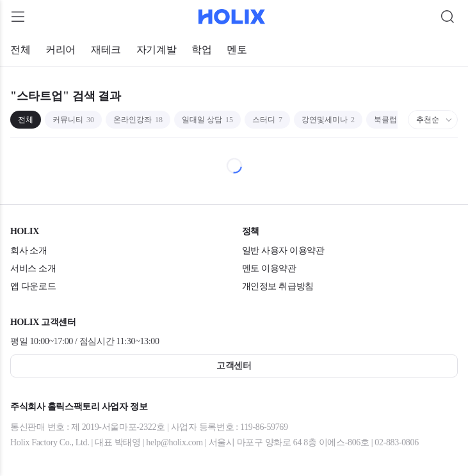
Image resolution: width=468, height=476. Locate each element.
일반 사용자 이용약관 (283, 250)
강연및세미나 (328, 120)
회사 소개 (29, 250)
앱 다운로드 (33, 286)
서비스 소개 (33, 268)
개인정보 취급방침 (278, 286)
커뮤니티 (73, 120)
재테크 (106, 50)
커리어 (61, 50)
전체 (20, 50)
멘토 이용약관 (269, 268)
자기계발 (156, 50)
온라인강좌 (138, 120)
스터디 (267, 120)
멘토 (237, 50)
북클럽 (389, 120)
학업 (201, 50)
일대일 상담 (207, 120)
